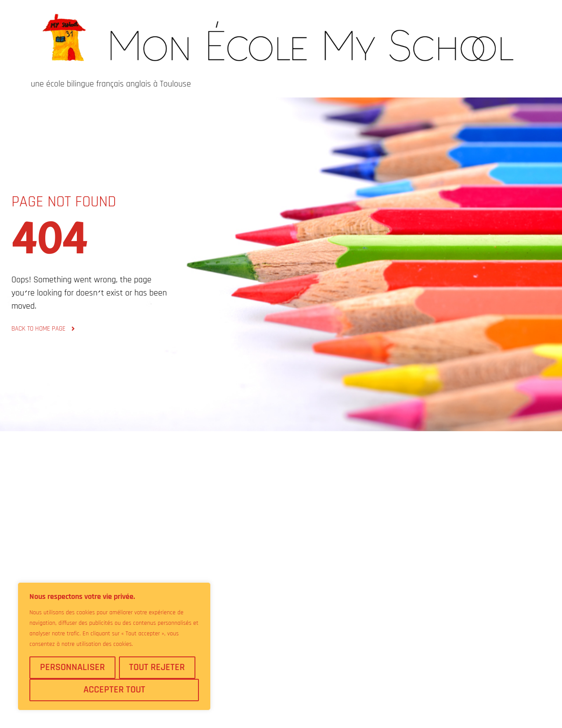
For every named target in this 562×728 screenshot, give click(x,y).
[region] (114, 646)
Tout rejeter (157, 667)
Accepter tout (114, 690)
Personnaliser (72, 667)
